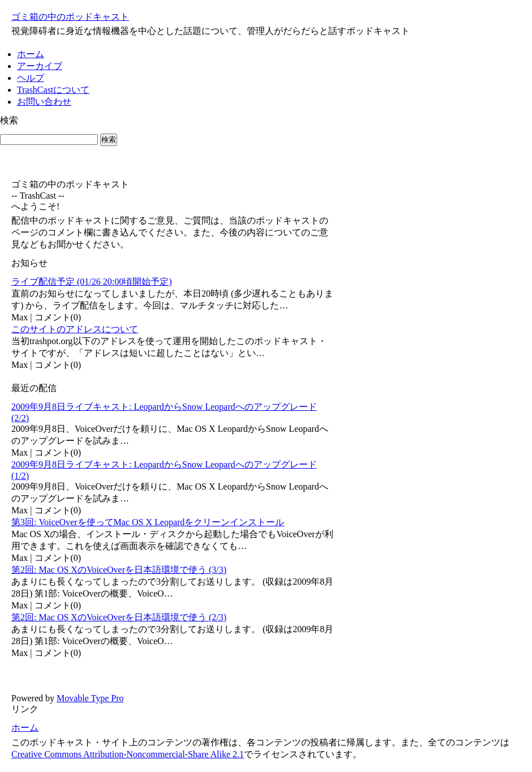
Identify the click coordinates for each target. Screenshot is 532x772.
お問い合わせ (44, 102)
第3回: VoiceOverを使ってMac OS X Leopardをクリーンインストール (148, 522)
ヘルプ (31, 78)
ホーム (31, 54)
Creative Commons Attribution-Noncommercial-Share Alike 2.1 (128, 754)
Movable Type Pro (90, 698)
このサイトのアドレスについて (75, 329)
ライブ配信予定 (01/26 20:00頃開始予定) (92, 282)
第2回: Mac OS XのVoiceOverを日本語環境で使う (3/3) (119, 570)
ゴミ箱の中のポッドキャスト (70, 17)
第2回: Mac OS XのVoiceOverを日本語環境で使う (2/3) (119, 617)
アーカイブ (40, 66)
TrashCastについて (53, 90)
